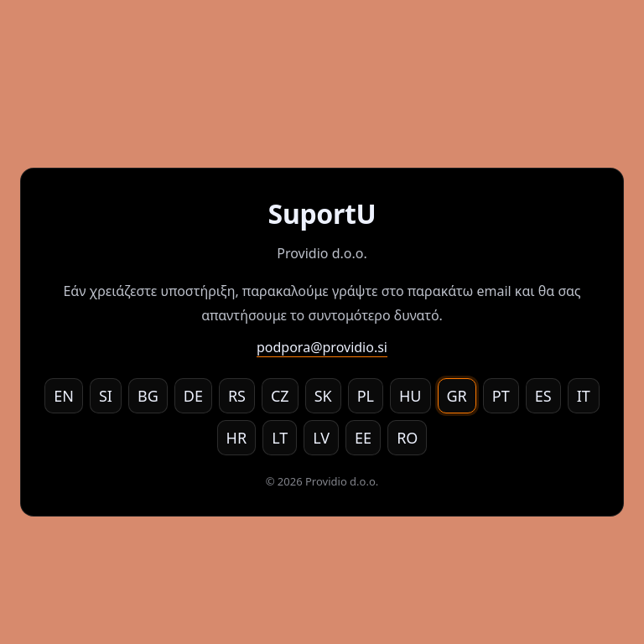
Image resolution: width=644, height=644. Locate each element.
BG (148, 396)
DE (193, 396)
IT (584, 396)
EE (363, 438)
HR (237, 438)
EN (64, 396)
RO (407, 438)
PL (366, 396)
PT (501, 396)
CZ (280, 396)
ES (543, 396)
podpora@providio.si (322, 347)
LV (321, 438)
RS (237, 396)
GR (457, 396)
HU (410, 396)
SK (323, 396)
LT (280, 438)
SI (106, 396)
